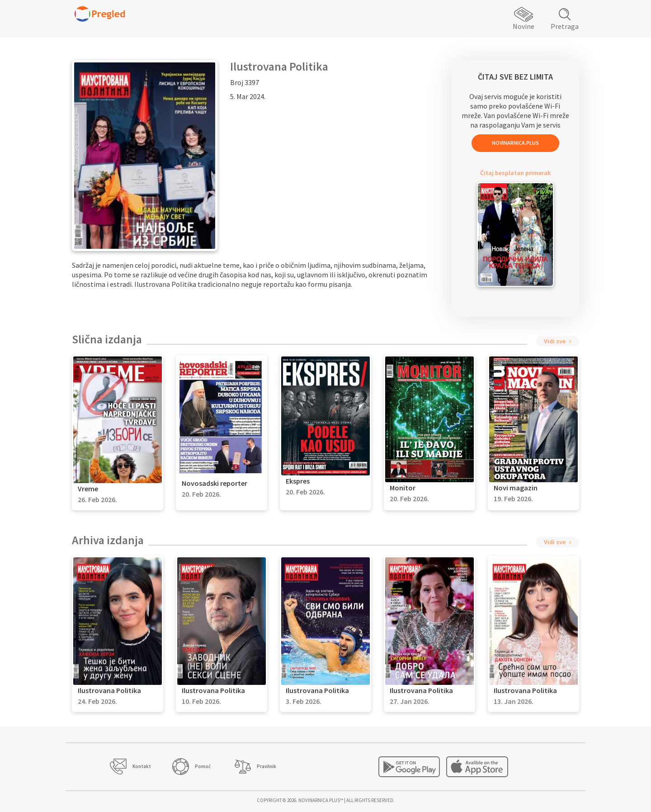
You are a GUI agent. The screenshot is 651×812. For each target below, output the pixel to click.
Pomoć (203, 766)
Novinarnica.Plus (515, 143)
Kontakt (142, 766)
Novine (524, 26)
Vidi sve (555, 341)
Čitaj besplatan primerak (515, 173)
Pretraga (565, 26)
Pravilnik (267, 766)
